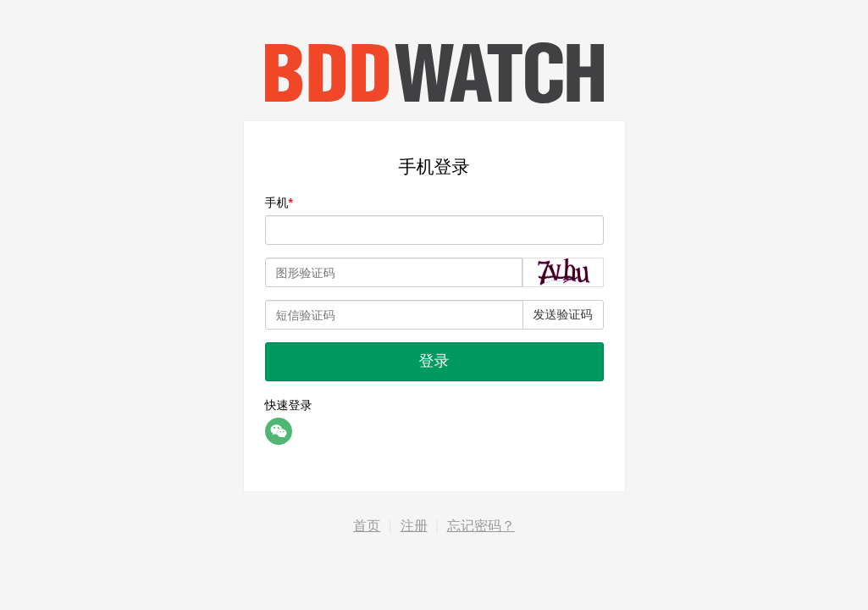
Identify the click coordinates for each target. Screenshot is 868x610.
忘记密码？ (481, 526)
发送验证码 (563, 314)
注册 (414, 526)
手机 (277, 202)
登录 (434, 361)
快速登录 (289, 405)
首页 (367, 526)
